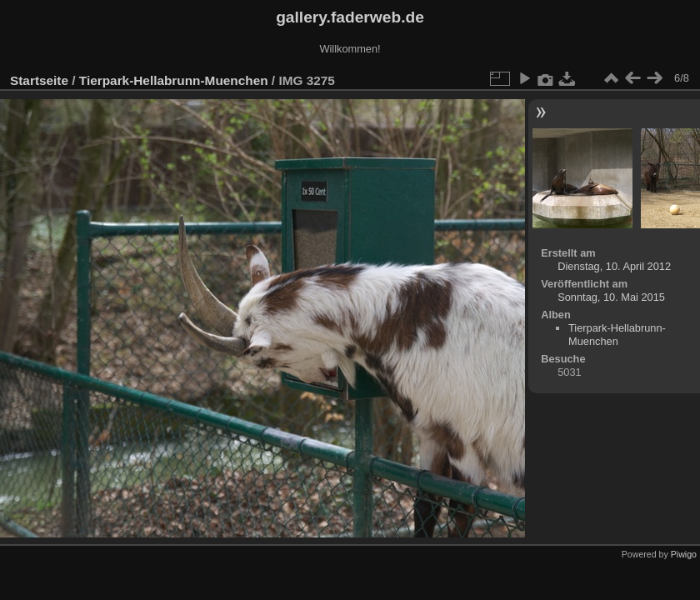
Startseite (39, 80)
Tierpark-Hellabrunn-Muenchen (174, 80)
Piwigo (684, 554)
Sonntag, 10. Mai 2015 (611, 297)
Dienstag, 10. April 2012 (614, 266)
